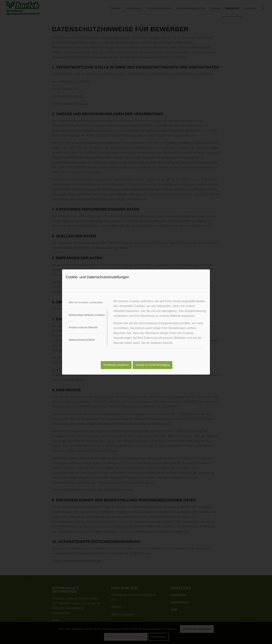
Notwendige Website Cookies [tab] (87, 315)
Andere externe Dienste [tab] (83, 327)
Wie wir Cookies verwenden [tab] (86, 302)
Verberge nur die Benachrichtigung (153, 365)
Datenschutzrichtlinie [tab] (82, 340)
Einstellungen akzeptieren (116, 365)
